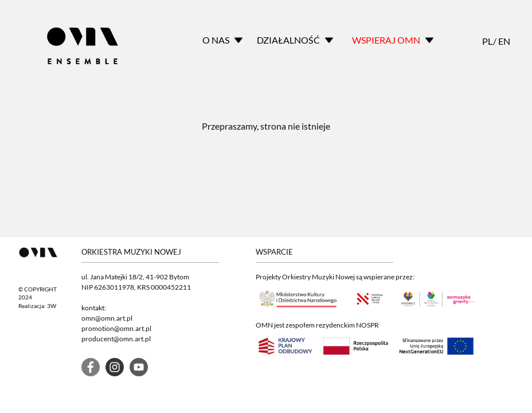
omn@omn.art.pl (107, 318)
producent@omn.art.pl (116, 339)
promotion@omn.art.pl (116, 328)
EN (503, 41)
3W (52, 306)
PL (487, 41)
